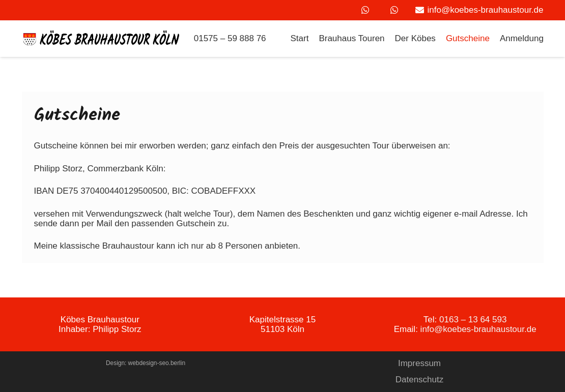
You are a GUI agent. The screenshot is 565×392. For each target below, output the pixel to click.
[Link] (102, 39)
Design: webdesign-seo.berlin (146, 363)
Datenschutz (420, 380)
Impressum (419, 363)
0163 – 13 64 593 (473, 320)
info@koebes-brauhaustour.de (478, 329)
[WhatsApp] (365, 10)
